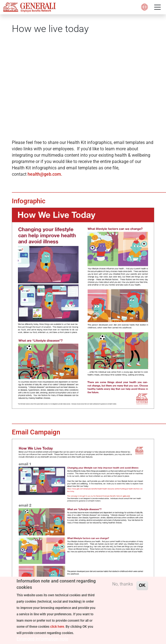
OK (142, 588)
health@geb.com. (45, 174)
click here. (57, 629)
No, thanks (123, 587)
